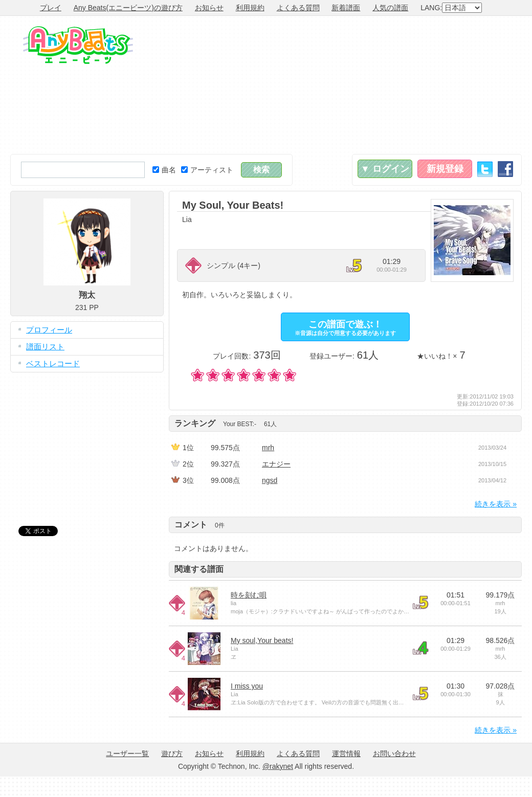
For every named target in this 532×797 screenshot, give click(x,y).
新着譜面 (346, 8)
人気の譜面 (390, 8)
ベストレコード (53, 363)
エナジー (276, 464)
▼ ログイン (385, 169)
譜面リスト (45, 347)
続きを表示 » (496, 504)
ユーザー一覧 (127, 754)
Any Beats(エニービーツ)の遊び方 (128, 8)
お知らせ (209, 8)
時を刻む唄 (249, 595)
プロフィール (49, 330)
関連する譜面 (199, 569)
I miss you (247, 686)
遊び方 (172, 754)
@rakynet (278, 766)
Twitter (485, 169)
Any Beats (78, 45)
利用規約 (250, 8)
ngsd (270, 480)
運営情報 (346, 754)
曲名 (164, 170)
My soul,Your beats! (262, 640)
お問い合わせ (394, 754)
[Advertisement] (441, 85)
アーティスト (207, 170)
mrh (268, 448)
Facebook (505, 169)
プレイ (51, 8)
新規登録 (445, 169)
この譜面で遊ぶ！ (345, 328)
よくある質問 (298, 8)
